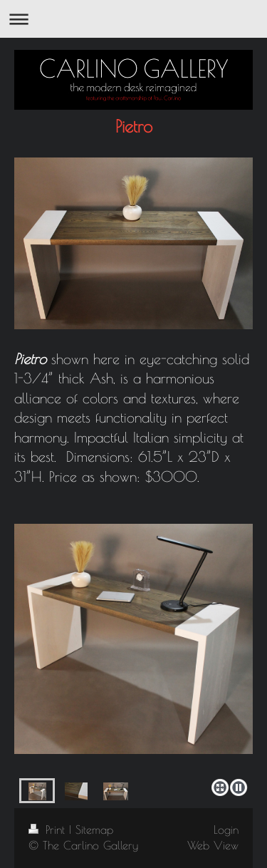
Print (49, 830)
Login (226, 830)
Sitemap (94, 830)
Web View (213, 845)
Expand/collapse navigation (133, 19)
